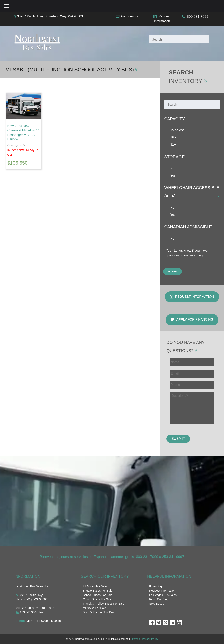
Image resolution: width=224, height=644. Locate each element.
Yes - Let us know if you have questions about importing (187, 253)
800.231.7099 (198, 17)
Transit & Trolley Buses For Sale (104, 604)
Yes (173, 176)
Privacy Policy (150, 639)
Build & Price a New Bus (99, 612)
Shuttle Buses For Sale (98, 591)
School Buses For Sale (97, 595)
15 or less (177, 130)
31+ (173, 145)
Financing (156, 586)
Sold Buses (157, 604)
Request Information (162, 591)
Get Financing (131, 16)
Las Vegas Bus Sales (163, 595)
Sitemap (135, 639)
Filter (173, 272)
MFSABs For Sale (94, 608)
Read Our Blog (159, 599)
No (172, 168)
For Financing (192, 320)
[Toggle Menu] (6, 6)
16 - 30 (175, 137)
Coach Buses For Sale (97, 599)
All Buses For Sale (95, 586)
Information (192, 297)
